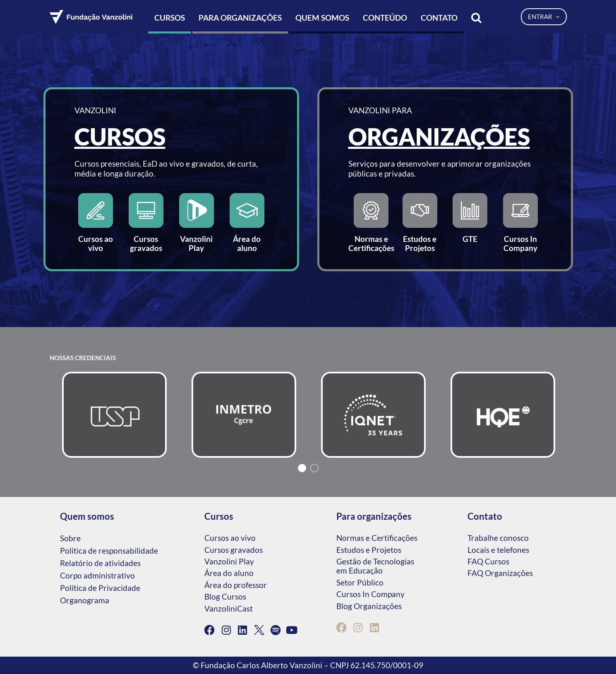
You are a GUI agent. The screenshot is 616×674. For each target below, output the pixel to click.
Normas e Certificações (377, 538)
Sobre (70, 538)
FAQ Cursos (488, 561)
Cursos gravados (234, 550)
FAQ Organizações (500, 573)
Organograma (85, 600)
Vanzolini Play (229, 561)
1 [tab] (302, 468)
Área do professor (236, 585)
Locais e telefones (498, 550)
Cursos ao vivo (230, 538)
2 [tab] (314, 468)
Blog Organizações (369, 606)
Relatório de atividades (100, 563)
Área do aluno (229, 573)
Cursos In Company (370, 594)
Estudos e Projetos (369, 550)
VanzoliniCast (229, 608)
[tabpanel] (114, 415)
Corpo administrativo (97, 575)
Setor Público (360, 582)
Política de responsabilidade (109, 551)
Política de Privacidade (100, 588)
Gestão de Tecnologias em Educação (375, 566)
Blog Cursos (225, 596)
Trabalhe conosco (498, 538)
